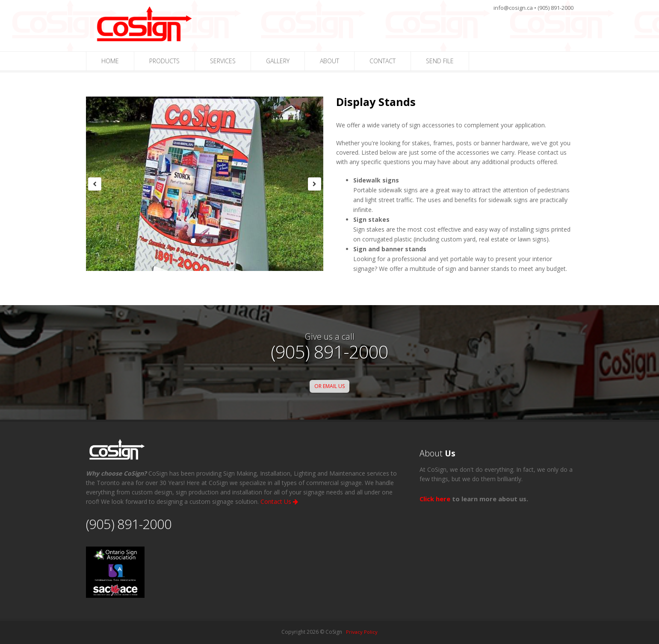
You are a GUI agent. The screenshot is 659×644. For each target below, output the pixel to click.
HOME (110, 61)
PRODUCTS (164, 61)
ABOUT (329, 61)
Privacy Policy (362, 632)
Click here (435, 499)
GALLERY (278, 61)
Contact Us (279, 501)
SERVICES (223, 61)
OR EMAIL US (329, 386)
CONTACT (383, 61)
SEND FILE (440, 61)
